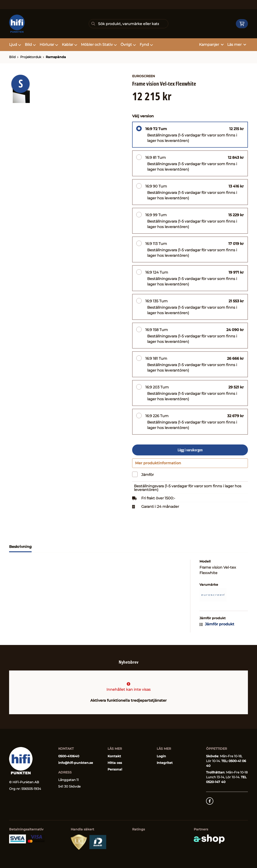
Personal (115, 769)
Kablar (70, 45)
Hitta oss (115, 763)
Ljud (15, 45)
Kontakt (114, 756)
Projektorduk (31, 57)
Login (161, 756)
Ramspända (56, 57)
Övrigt (128, 45)
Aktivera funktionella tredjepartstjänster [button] (128, 700)
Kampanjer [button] (211, 45)
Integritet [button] (165, 763)
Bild (30, 45)
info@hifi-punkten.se (76, 763)
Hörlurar (49, 45)
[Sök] (128, 24)
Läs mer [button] (237, 45)
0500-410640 (69, 756)
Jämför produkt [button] (217, 626)
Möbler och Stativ (99, 45)
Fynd (146, 45)
